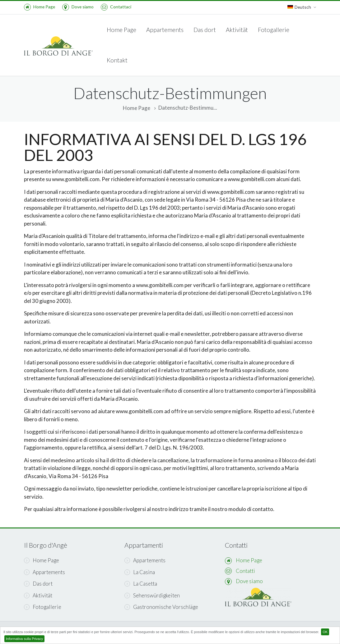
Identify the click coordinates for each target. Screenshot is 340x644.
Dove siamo (78, 7)
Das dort (205, 30)
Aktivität (237, 30)
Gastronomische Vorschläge (161, 607)
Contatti (245, 571)
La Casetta (141, 584)
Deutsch (302, 7)
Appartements (165, 30)
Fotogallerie (274, 30)
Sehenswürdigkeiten (152, 595)
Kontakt (117, 60)
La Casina (140, 572)
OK (325, 632)
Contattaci (116, 7)
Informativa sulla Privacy (24, 639)
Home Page (40, 7)
